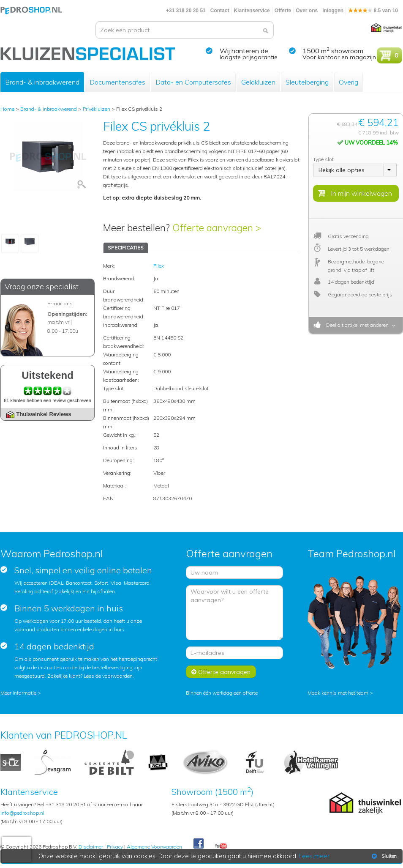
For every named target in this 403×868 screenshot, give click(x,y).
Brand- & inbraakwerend (42, 82)
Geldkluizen (258, 82)
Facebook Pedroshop (199, 844)
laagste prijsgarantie (249, 57)
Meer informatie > (21, 693)
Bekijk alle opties (342, 170)
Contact (220, 11)
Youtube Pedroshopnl (221, 846)
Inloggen (333, 11)
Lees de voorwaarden (108, 676)
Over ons (307, 11)
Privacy (115, 847)
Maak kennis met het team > (340, 693)
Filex (159, 266)
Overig (349, 82)
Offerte (283, 11)
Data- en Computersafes (193, 82)
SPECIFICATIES (126, 248)
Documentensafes (117, 82)
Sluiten (383, 856)
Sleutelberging (307, 82)
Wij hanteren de (244, 51)
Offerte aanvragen (221, 672)
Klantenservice (252, 11)
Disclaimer (91, 847)
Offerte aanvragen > (217, 228)
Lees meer (314, 856)
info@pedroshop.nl (22, 813)
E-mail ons (60, 303)
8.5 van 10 (373, 11)
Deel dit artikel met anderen (356, 325)
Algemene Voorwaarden (154, 847)
